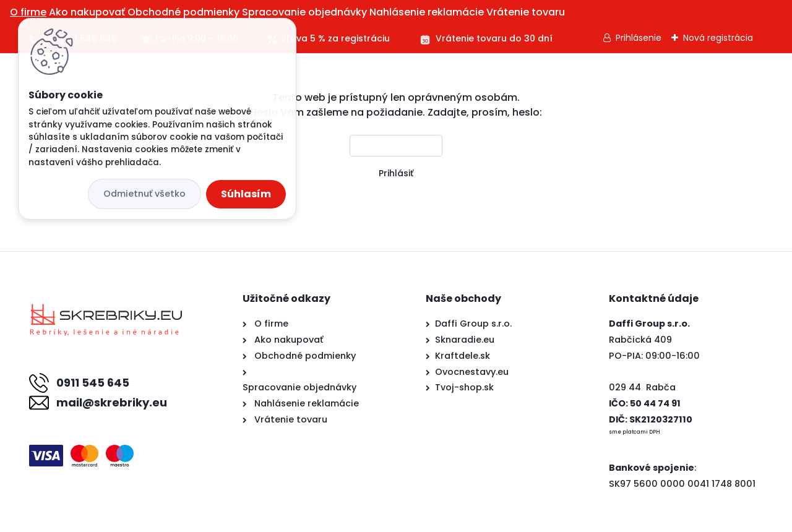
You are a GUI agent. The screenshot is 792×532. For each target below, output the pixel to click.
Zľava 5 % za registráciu (336, 38)
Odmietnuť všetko (144, 194)
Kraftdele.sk (463, 356)
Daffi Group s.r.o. (473, 324)
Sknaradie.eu (465, 340)
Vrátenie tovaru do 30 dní (494, 38)
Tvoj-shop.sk (464, 387)
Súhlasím (246, 194)
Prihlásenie (639, 38)
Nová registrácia (718, 38)
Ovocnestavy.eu (472, 372)
